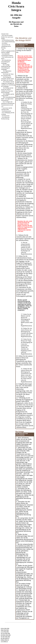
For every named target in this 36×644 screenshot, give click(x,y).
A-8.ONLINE (5, 632)
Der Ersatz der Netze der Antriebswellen (7, 75)
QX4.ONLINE (5, 629)
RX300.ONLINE (6, 635)
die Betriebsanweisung (8, 40)
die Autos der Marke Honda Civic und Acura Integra (7, 37)
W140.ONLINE (5, 637)
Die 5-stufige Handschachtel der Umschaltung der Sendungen (6, 67)
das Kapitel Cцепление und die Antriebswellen (25, 137)
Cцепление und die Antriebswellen (7, 109)
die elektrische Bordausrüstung (5, 118)
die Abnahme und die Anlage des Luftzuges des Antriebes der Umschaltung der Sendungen (25, 192)
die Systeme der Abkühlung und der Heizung (6, 46)
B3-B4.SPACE (5, 638)
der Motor (5, 43)
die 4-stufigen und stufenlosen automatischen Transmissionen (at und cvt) (8, 104)
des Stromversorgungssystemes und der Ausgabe (8, 51)
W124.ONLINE (5, 633)
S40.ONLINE (5, 630)
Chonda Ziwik (5, 34)
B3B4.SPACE (5, 640)
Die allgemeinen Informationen (6, 72)
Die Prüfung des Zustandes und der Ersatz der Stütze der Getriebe (8, 79)
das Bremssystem (7, 111)
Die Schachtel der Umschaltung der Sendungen (6, 62)
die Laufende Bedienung (8, 42)
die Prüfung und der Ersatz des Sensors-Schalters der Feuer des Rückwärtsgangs (26, 119)
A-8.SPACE (4, 642)
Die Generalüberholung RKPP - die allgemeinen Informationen (8, 99)
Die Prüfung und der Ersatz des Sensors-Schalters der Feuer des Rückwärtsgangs (7, 90)
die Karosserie (6, 116)
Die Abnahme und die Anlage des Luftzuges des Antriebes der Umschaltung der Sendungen (8, 84)
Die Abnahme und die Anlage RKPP (8, 95)
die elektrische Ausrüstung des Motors (7, 55)
